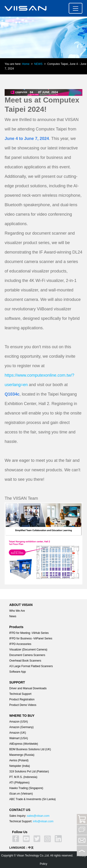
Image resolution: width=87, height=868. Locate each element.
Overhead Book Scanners (25, 661)
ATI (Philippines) (19, 783)
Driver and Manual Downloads (28, 688)
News (13, 616)
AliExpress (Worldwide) (24, 744)
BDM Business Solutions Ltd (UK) (30, 749)
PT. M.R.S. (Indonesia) (23, 777)
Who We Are (17, 611)
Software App (18, 672)
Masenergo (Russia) (22, 755)
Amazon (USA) (19, 722)
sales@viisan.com (38, 816)
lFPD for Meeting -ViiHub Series (29, 633)
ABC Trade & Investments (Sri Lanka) (32, 799)
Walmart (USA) (19, 738)
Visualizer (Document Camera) (28, 650)
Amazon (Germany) (21, 727)
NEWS (38, 64)
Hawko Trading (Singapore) (26, 788)
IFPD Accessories (20, 644)
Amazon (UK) (18, 733)
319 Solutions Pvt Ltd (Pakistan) (29, 771)
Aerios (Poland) (19, 760)
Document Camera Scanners (27, 655)
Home (26, 64)
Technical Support (20, 694)
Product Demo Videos (23, 705)
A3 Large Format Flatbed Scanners (31, 666)
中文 (31, 848)
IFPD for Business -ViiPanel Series (31, 638)
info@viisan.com (43, 821)
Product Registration (22, 699)
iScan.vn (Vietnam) (21, 794)
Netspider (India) (20, 766)
